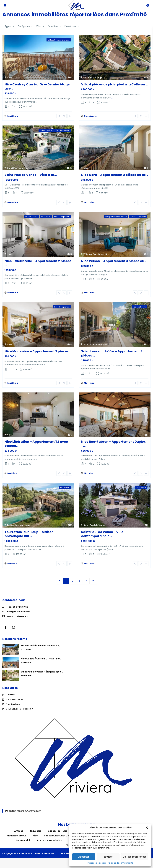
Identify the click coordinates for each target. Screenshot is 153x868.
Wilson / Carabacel (94, 255)
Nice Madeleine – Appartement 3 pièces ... (38, 353)
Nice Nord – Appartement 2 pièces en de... (115, 175)
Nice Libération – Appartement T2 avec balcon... (36, 446)
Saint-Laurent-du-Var (96, 346)
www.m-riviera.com (17, 620)
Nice (9, 78)
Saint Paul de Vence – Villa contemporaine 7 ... (102, 537)
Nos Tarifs (67, 857)
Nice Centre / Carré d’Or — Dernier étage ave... (37, 86)
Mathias (12, 476)
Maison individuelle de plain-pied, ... (41, 649)
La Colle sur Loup (93, 78)
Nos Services (13, 708)
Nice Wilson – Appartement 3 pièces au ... (114, 262)
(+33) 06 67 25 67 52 (17, 611)
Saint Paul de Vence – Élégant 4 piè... (42, 675)
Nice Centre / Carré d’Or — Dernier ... (41, 662)
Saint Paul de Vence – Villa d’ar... (31, 175)
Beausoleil (35, 835)
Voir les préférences (135, 857)
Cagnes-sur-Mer (57, 835)
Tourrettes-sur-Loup (18, 528)
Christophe (90, 117)
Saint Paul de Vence (18, 168)
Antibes (19, 835)
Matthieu (13, 117)
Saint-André (23, 844)
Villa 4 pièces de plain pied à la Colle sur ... (115, 84)
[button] (147, 828)
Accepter (84, 857)
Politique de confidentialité (121, 863)
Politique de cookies (97, 863)
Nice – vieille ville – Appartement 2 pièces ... (38, 264)
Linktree (10, 698)
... (37, 102)
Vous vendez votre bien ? (19, 713)
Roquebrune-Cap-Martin (59, 839)
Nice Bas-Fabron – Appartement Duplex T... (113, 446)
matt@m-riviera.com (18, 615)
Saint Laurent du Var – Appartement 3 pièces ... (112, 355)
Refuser (108, 857)
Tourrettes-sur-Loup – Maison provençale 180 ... (29, 537)
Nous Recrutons (14, 703)
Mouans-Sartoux (17, 839)
